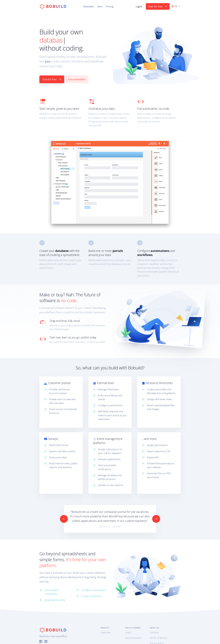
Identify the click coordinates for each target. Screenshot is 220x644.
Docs (100, 6)
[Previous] (64, 519)
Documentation (77, 79)
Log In (139, 6)
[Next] (156, 519)
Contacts (154, 632)
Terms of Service (158, 638)
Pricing (110, 6)
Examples (89, 6)
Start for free (158, 6)
